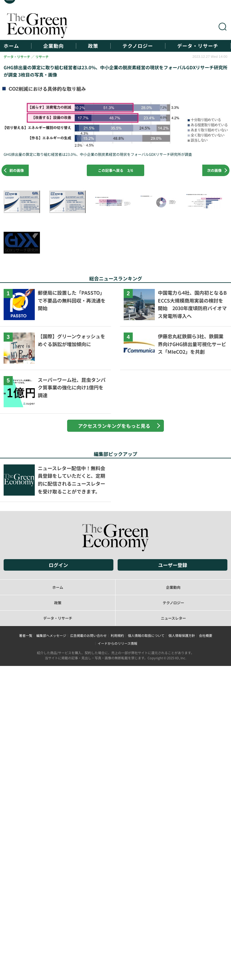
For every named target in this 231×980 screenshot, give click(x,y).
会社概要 (206, 635)
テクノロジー (138, 46)
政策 (93, 46)
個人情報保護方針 (182, 635)
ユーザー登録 (173, 565)
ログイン (58, 565)
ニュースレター (173, 618)
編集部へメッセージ (51, 635)
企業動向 (54, 46)
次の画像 (214, 170)
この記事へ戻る (115, 170)
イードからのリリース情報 (117, 643)
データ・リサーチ (198, 46)
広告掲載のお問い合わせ (88, 635)
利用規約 (117, 635)
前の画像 (17, 170)
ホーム (11, 46)
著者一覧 (26, 635)
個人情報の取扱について (146, 635)
